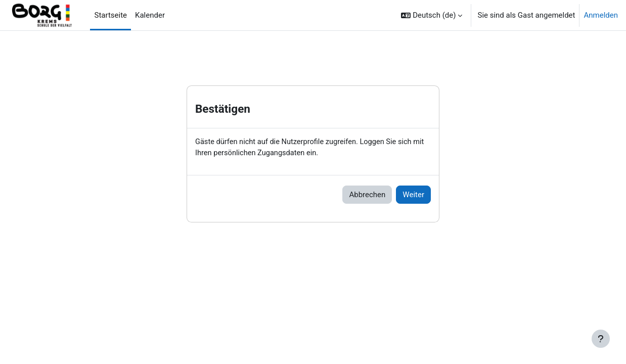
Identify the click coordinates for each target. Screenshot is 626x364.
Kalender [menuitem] (150, 15)
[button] (432, 15)
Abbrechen (367, 195)
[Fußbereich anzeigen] (601, 339)
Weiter (413, 195)
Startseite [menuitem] (110, 15)
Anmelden (601, 15)
